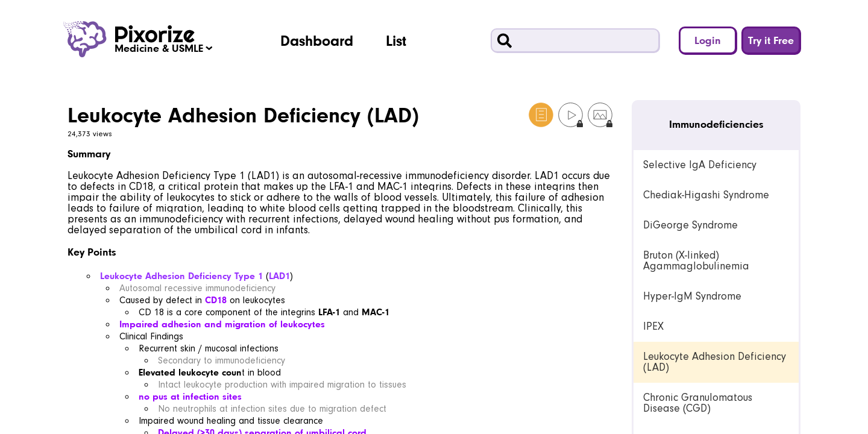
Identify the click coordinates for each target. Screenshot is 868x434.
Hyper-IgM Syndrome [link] (692, 296)
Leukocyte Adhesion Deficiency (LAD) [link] (715, 362)
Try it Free (771, 40)
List (396, 40)
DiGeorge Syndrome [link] (690, 225)
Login (708, 40)
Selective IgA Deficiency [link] (700, 165)
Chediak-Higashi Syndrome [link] (706, 195)
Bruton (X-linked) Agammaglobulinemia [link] (696, 261)
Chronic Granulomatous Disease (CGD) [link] (698, 403)
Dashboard (317, 40)
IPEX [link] (653, 326)
